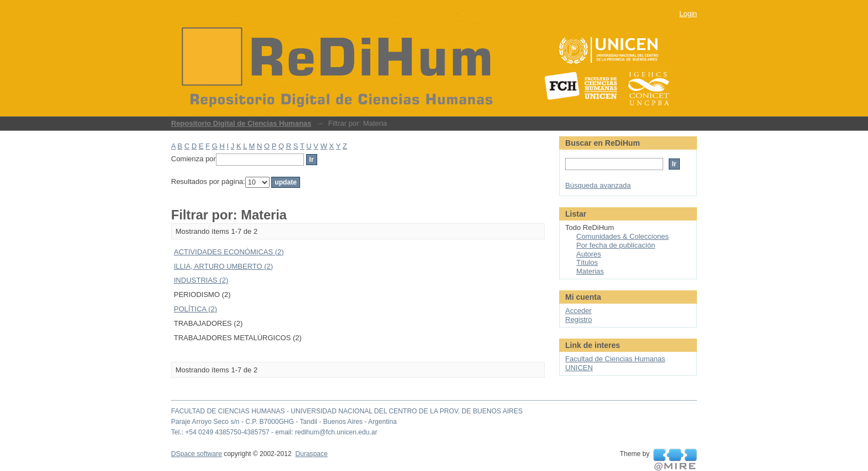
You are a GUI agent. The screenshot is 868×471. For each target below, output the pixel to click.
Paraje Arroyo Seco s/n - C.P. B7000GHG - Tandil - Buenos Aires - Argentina (284, 422)
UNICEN (579, 368)
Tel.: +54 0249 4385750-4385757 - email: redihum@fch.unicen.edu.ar (274, 432)
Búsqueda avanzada (598, 185)
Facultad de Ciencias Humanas (615, 359)
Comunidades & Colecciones (622, 236)
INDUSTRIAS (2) (201, 280)
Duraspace (311, 454)
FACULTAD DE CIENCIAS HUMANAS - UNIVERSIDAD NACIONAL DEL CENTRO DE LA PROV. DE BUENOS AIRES (347, 411)
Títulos (587, 262)
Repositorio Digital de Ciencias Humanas (241, 123)
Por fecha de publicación (616, 245)
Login (688, 14)
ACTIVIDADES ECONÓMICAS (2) (229, 252)
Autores (589, 254)
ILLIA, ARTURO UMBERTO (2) (223, 266)
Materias (590, 271)
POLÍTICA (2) (195, 309)
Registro (578, 319)
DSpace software (197, 454)
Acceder (578, 311)
